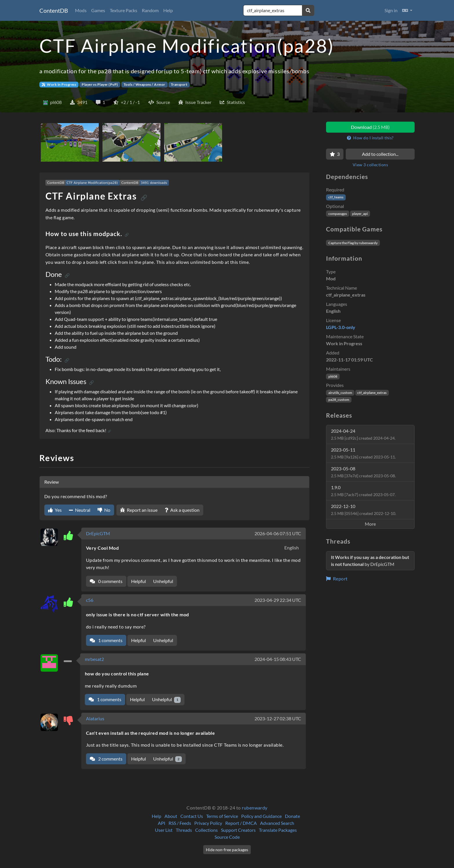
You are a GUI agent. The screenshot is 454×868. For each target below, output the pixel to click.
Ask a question (182, 510)
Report (337, 579)
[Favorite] (335, 154)
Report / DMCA (241, 823)
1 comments (106, 640)
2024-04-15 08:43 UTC (278, 659)
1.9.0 (363, 491)
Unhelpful (163, 581)
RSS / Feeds (180, 823)
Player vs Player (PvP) (100, 84)
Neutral (80, 510)
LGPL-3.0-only (341, 327)
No (104, 510)
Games (98, 10)
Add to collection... (380, 154)
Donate (292, 816)
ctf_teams (336, 197)
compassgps (338, 214)
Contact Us (192, 816)
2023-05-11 (363, 453)
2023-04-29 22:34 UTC (278, 600)
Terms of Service (222, 816)
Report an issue (139, 510)
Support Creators (238, 830)
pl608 (333, 376)
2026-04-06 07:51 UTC (278, 533)
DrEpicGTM (98, 533)
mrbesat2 (94, 659)
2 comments (106, 759)
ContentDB (54, 10)
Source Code (227, 837)
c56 (90, 600)
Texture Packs (123, 10)
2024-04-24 (363, 434)
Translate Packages (278, 830)
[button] (407, 10)
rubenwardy (255, 808)
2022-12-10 (364, 510)
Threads (184, 830)
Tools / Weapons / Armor (144, 84)
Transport (179, 84)
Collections (206, 830)
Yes (55, 510)
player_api (360, 214)
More (370, 524)
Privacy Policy (208, 823)
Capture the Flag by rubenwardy (353, 243)
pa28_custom (339, 400)
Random (150, 10)
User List (164, 830)
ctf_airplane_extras (372, 393)
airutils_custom (340, 393)
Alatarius (95, 718)
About (171, 816)
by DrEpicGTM (370, 561)
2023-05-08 (363, 472)
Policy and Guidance (261, 816)
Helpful (139, 581)
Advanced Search (277, 823)
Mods (81, 10)
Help (168, 10)
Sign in (391, 10)
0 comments (106, 581)
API (162, 823)
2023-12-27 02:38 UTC (278, 718)
